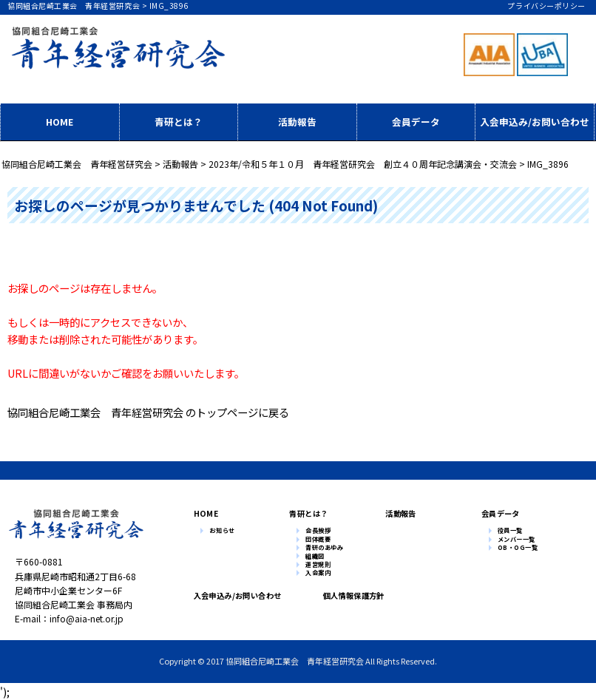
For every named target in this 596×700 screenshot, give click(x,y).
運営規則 (318, 565)
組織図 (315, 557)
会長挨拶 (318, 531)
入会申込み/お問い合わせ (535, 122)
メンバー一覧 (517, 540)
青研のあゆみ (324, 548)
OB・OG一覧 (518, 548)
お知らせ (222, 531)
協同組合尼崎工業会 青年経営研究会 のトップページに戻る (148, 412)
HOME (60, 122)
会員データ (416, 122)
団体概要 (318, 540)
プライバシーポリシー (546, 6)
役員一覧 (510, 531)
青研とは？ (179, 122)
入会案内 (318, 573)
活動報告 (297, 122)
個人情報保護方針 (350, 595)
